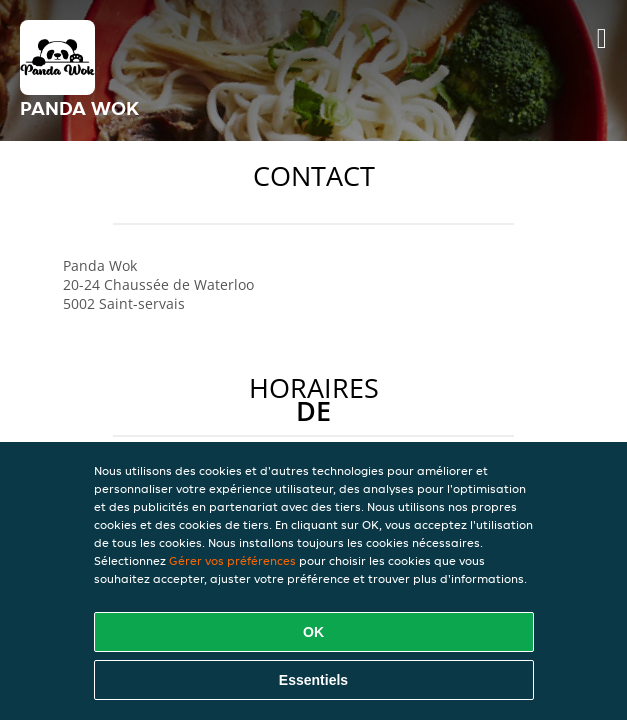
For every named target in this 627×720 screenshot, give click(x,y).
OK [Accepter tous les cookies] (313, 632)
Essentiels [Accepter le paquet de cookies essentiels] (313, 680)
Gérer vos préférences (232, 560)
